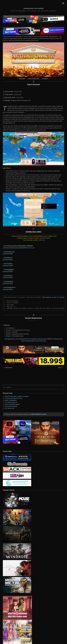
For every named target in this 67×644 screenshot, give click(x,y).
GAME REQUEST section (39, 414)
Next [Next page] (61, 368)
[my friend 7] (17, 483)
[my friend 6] (17, 475)
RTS (39, 11)
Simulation (45, 11)
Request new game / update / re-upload (17, 396)
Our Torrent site (10, 408)
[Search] (33, 387)
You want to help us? (11, 402)
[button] (63, 3)
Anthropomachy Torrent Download (36, 341)
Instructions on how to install (53, 297)
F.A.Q (43, 240)
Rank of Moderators (11, 400)
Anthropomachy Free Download (28, 339)
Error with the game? (11, 406)
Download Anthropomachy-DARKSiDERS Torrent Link (19, 248)
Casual (34, 11)
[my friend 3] (17, 469)
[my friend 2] (17, 464)
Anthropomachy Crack (11, 339)
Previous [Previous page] (8, 368)
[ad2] (16, 608)
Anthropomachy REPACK (45, 339)
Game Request (46, 238)
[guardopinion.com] (17, 457)
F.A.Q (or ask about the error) (14, 398)
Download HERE (8, 254)
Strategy (53, 11)
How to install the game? (12, 404)
